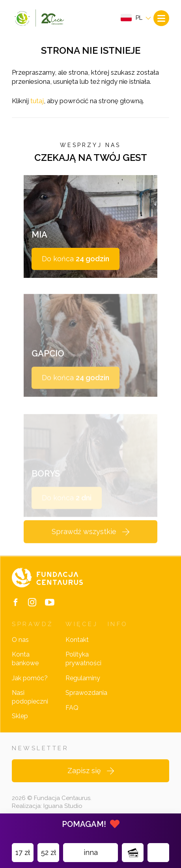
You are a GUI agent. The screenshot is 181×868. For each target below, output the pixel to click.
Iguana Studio (63, 806)
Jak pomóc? (30, 678)
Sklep (20, 716)
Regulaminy (83, 678)
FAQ (72, 708)
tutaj (37, 101)
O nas (20, 640)
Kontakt (77, 640)
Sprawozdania (86, 693)
